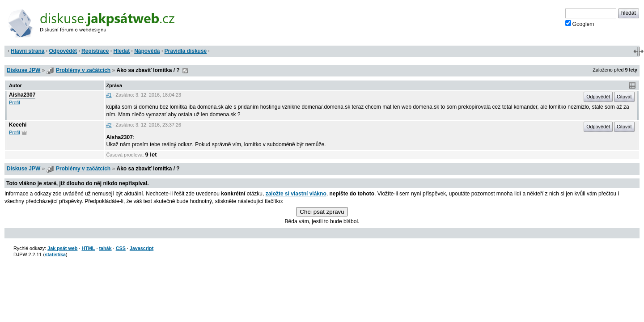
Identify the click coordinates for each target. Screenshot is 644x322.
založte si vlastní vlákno (296, 194)
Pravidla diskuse (186, 51)
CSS (121, 248)
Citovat (624, 97)
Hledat (121, 51)
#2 (109, 125)
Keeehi (18, 125)
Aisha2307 (22, 95)
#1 (109, 95)
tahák (105, 248)
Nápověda (147, 51)
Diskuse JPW (23, 70)
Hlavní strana (28, 51)
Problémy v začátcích (83, 70)
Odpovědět (63, 51)
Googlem (580, 24)
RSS (185, 71)
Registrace (95, 51)
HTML (88, 248)
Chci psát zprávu (322, 212)
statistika (55, 254)
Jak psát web (62, 248)
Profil (15, 102)
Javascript (142, 248)
